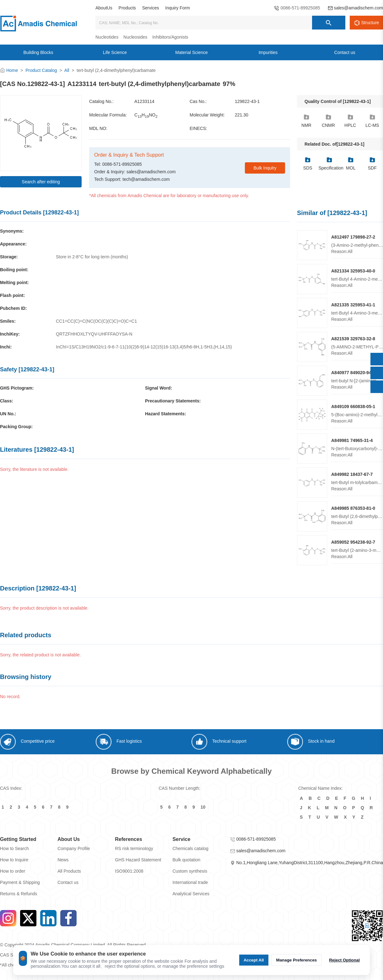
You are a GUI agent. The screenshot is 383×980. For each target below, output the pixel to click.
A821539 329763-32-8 (353, 339)
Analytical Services (191, 894)
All (67, 70)
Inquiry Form (178, 8)
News (63, 860)
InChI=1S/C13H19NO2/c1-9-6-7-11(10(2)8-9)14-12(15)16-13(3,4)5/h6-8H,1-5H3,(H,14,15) (144, 347)
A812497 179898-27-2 (353, 237)
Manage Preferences (297, 960)
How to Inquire (14, 860)
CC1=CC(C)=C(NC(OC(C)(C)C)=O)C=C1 (96, 321)
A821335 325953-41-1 (353, 305)
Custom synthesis (190, 871)
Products (127, 8)
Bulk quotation (186, 860)
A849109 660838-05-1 (353, 407)
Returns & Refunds (19, 894)
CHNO (146, 115)
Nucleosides (135, 37)
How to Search (14, 848)
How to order (13, 871)
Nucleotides (107, 37)
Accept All (254, 960)
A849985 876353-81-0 (353, 508)
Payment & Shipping (20, 882)
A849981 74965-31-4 (352, 440)
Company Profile (74, 848)
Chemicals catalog (190, 848)
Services (151, 8)
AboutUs (104, 8)
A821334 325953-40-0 (353, 271)
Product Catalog (41, 70)
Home (12, 70)
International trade (190, 882)
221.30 (242, 115)
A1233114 (144, 101)
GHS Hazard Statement (138, 860)
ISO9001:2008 (129, 871)
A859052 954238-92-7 (353, 542)
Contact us (68, 882)
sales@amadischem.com (358, 8)
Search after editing (41, 182)
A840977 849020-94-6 (353, 373)
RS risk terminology (134, 848)
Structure (370, 23)
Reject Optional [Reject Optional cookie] (344, 960)
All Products (69, 871)
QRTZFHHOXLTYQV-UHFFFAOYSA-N (94, 334)
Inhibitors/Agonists (170, 37)
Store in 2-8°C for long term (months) (92, 257)
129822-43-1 (247, 101)
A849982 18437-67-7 (352, 474)
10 (203, 807)
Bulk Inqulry (265, 168)
